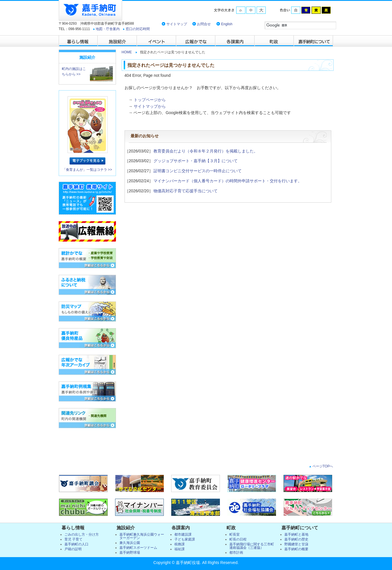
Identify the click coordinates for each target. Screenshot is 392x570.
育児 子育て (73, 539)
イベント (157, 41)
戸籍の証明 (73, 549)
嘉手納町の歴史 (296, 539)
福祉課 (180, 549)
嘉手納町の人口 (76, 544)
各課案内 (235, 41)
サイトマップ (177, 24)
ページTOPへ (322, 466)
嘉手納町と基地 (296, 534)
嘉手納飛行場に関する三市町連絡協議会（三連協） (252, 546)
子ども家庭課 (185, 539)
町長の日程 (238, 539)
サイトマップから (150, 106)
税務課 (180, 544)
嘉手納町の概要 (296, 549)
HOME (127, 52)
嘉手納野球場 (130, 553)
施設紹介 (118, 41)
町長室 (235, 534)
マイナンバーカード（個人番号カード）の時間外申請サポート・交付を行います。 (228, 181)
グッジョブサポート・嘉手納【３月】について (196, 161)
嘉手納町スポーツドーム (138, 548)
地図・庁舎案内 (108, 29)
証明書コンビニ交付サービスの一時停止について (198, 171)
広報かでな (196, 41)
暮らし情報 (78, 41)
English (227, 24)
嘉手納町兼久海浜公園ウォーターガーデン (142, 536)
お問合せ (204, 24)
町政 (274, 41)
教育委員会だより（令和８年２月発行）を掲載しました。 (206, 151)
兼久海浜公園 (130, 543)
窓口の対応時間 (138, 29)
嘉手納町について (314, 41)
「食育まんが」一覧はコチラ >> (87, 170)
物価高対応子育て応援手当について (186, 191)
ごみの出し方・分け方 (82, 534)
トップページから (150, 100)
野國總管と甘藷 (296, 544)
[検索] (300, 25)
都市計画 (236, 553)
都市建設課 (183, 534)
